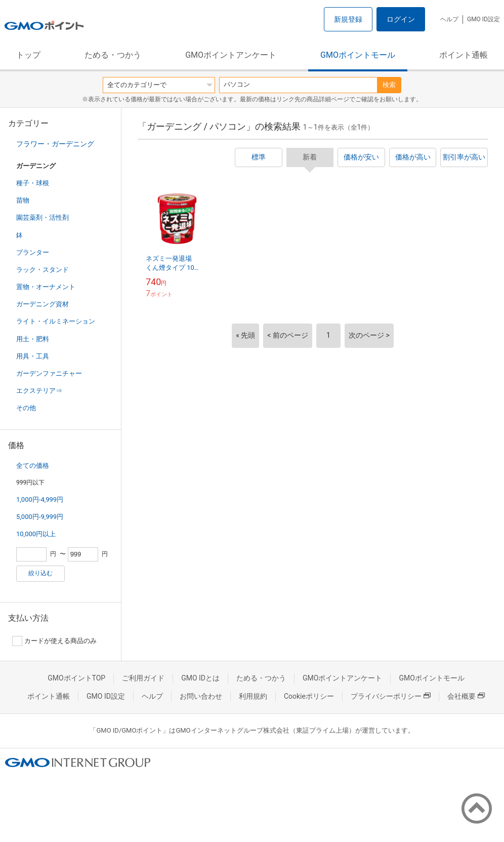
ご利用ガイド (143, 678)
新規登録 (348, 19)
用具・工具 (33, 356)
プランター (33, 252)
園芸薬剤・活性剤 (43, 217)
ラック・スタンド (43, 270)
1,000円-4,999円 (40, 499)
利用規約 (253, 696)
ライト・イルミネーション (56, 321)
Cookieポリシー (309, 696)
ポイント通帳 (464, 55)
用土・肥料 (33, 339)
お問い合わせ (201, 696)
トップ (28, 55)
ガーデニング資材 (43, 304)
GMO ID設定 (484, 19)
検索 (389, 85)
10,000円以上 (36, 534)
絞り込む (40, 573)
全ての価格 (33, 466)
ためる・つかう (113, 55)
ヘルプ (449, 19)
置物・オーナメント (46, 287)
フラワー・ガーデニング (55, 144)
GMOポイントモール (358, 55)
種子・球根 (33, 183)
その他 (26, 408)
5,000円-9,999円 (40, 517)
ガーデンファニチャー (49, 373)
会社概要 (466, 696)
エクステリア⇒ (39, 391)
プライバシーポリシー (391, 696)
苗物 (23, 200)
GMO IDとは (200, 678)
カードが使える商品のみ (54, 641)
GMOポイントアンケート (231, 55)
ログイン (401, 19)
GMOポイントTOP (76, 678)
